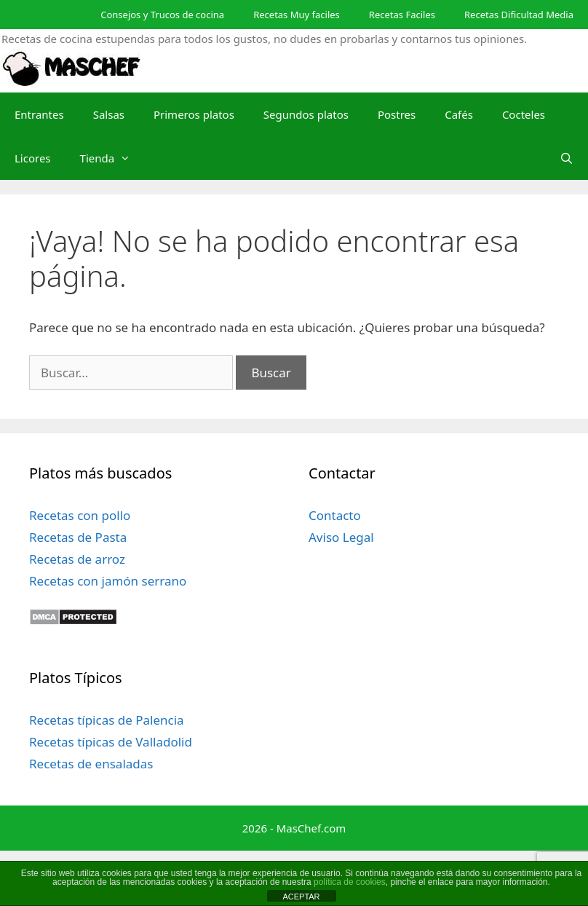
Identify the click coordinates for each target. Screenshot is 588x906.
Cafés (459, 114)
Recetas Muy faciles (297, 15)
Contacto (335, 515)
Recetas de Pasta (78, 537)
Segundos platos (306, 114)
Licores (33, 158)
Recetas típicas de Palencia (107, 720)
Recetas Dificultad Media (519, 15)
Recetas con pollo (80, 515)
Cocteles (524, 114)
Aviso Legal (341, 537)
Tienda (113, 158)
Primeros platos (194, 114)
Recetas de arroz (77, 559)
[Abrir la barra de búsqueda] (567, 158)
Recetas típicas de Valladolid (111, 742)
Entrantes (39, 114)
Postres (397, 114)
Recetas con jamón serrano (108, 581)
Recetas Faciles (402, 15)
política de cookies (350, 882)
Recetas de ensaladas (91, 764)
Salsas (109, 114)
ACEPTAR (301, 897)
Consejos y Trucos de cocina (162, 15)
